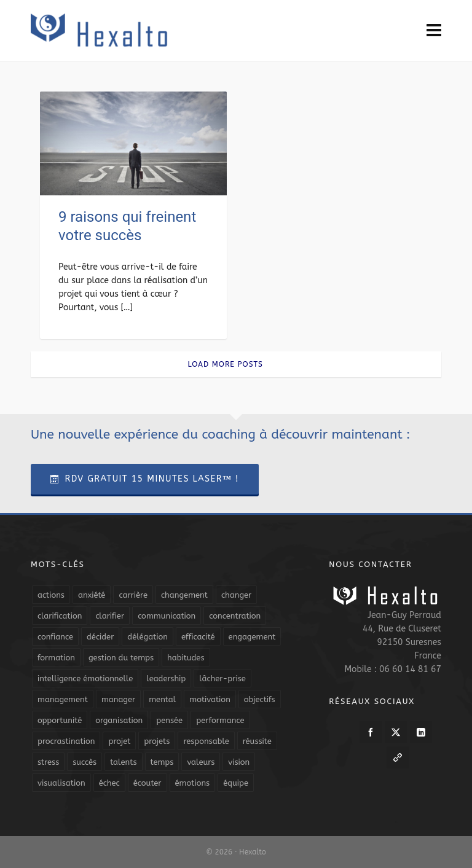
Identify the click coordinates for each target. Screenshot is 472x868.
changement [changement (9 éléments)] (184, 595)
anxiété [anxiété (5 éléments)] (92, 595)
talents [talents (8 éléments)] (123, 762)
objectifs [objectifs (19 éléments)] (260, 699)
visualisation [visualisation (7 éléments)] (61, 783)
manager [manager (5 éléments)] (118, 699)
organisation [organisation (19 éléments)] (119, 720)
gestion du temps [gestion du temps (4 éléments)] (121, 658)
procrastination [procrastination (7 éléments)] (66, 741)
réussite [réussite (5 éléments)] (257, 741)
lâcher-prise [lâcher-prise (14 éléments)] (222, 678)
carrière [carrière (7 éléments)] (133, 595)
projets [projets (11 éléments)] (157, 741)
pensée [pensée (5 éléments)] (169, 720)
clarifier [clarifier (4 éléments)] (110, 616)
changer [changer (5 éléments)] (236, 595)
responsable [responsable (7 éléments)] (206, 741)
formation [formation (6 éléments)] (56, 658)
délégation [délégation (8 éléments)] (147, 637)
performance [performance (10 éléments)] (220, 720)
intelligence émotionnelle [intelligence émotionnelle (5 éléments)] (85, 678)
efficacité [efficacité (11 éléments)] (198, 637)
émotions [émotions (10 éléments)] (193, 783)
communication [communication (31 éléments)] (167, 616)
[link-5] (398, 757)
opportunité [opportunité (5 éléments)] (60, 720)
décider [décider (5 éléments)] (100, 637)
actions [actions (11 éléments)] (51, 595)
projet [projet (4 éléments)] (119, 741)
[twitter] (396, 732)
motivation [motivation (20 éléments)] (210, 699)
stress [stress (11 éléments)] (48, 762)
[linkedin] (421, 732)
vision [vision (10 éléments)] (239, 762)
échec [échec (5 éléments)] (109, 783)
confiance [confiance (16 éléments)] (55, 637)
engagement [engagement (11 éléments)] (252, 637)
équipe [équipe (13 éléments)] (236, 783)
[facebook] (371, 732)
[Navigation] (434, 31)
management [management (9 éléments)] (63, 699)
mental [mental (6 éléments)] (162, 699)
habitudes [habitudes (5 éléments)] (186, 658)
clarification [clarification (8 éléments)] (60, 616)
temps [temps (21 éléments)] (162, 762)
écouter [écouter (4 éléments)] (147, 783)
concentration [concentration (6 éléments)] (235, 616)
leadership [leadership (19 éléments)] (166, 678)
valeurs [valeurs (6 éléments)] (201, 762)
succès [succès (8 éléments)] (85, 762)
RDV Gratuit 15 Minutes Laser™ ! (145, 479)
